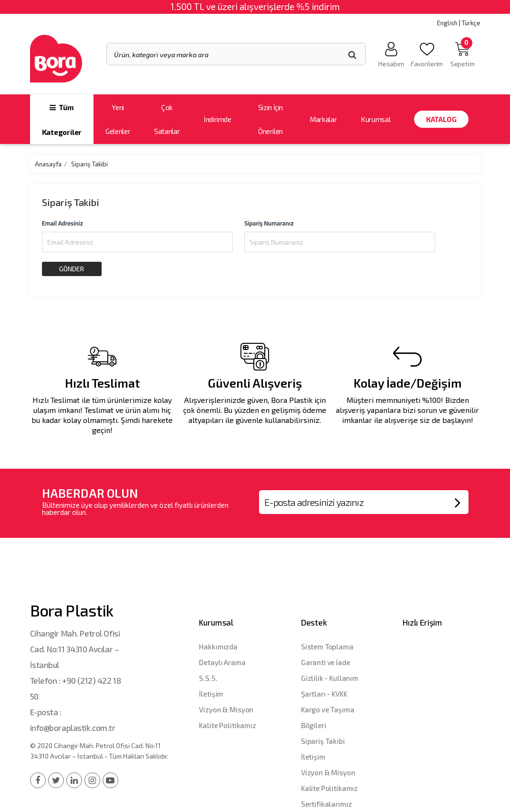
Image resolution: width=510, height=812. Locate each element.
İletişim (211, 694)
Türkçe (471, 23)
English (447, 23)
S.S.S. (208, 678)
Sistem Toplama (327, 647)
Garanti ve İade (326, 662)
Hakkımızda (218, 647)
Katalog (441, 119)
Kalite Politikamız (227, 725)
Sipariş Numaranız (269, 223)
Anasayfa (48, 164)
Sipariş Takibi (89, 164)
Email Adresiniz (62, 223)
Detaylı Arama (222, 662)
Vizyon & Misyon (226, 709)
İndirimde (218, 119)
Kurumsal (375, 119)
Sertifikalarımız (327, 804)
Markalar (323, 119)
